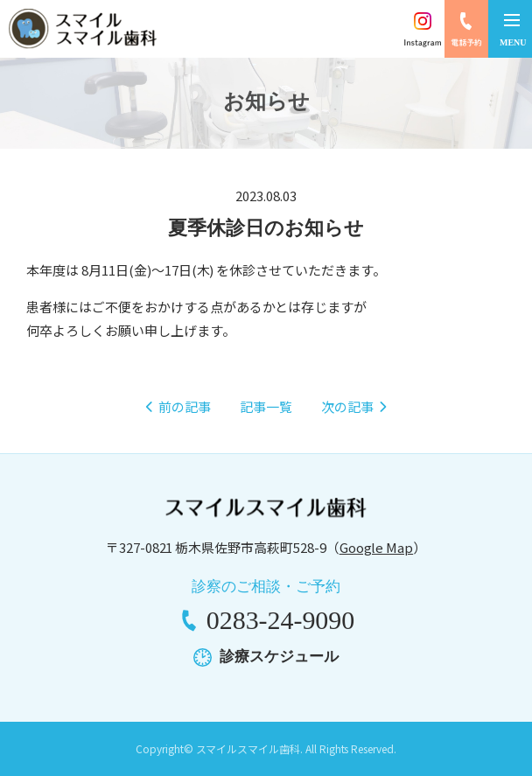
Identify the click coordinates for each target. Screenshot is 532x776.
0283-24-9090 (280, 620)
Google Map (377, 547)
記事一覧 (266, 406)
